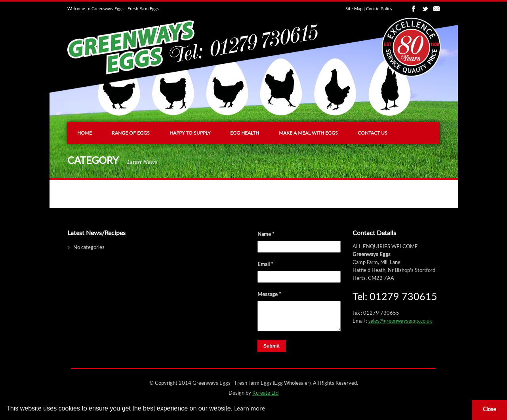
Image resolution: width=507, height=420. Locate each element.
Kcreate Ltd (265, 393)
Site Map (354, 9)
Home (85, 133)
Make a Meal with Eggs (308, 133)
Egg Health (245, 133)
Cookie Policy (379, 9)
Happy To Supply (190, 133)
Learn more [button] (250, 409)
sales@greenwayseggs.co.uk (400, 321)
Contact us (373, 133)
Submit (272, 346)
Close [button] (489, 410)
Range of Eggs (131, 133)
